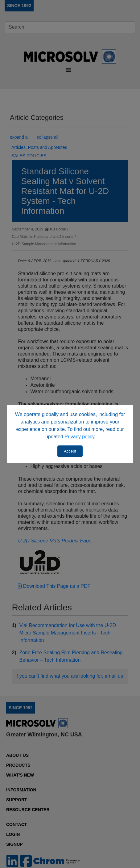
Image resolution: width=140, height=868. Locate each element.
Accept (70, 451)
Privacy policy (80, 437)
